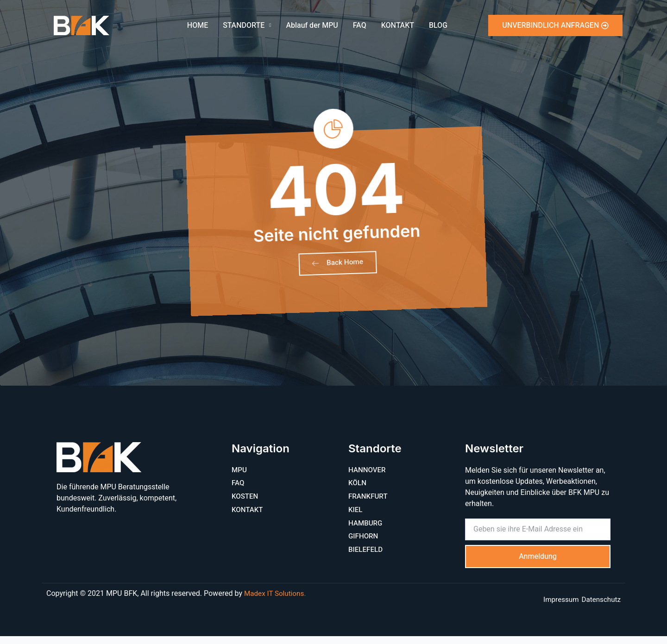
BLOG (438, 25)
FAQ (360, 25)
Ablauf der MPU (312, 25)
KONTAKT (398, 25)
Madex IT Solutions (276, 601)
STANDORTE (247, 25)
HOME (198, 25)
